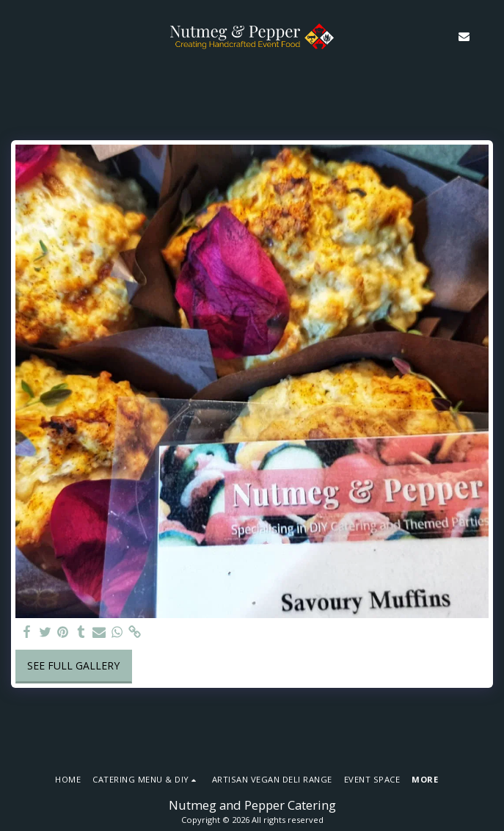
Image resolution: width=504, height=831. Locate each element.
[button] (16, 36)
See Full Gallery (73, 665)
